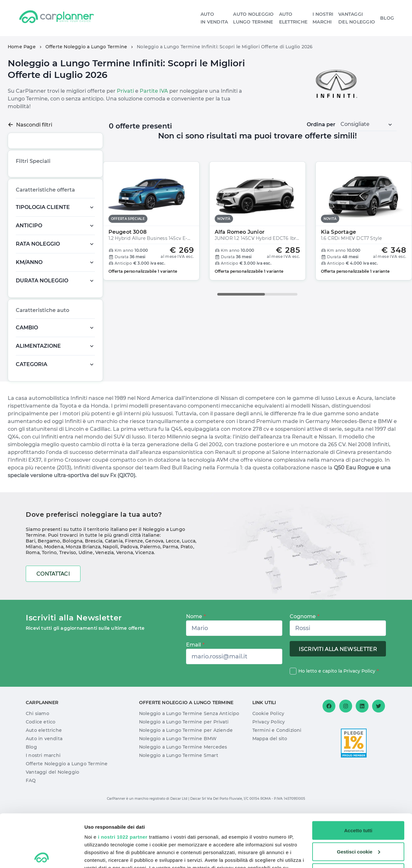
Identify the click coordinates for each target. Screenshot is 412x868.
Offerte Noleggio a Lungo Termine (86, 47)
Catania (114, 595)
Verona (125, 607)
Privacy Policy (359, 725)
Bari (31, 595)
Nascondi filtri (30, 125)
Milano (34, 601)
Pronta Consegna (73, 204)
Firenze (134, 595)
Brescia (94, 595)
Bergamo (49, 595)
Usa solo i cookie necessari (358, 820)
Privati (125, 91)
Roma (33, 607)
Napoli (110, 601)
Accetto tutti (358, 778)
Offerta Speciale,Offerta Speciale (49, 217)
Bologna (72, 595)
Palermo (150, 601)
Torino (49, 607)
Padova (129, 601)
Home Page (22, 47)
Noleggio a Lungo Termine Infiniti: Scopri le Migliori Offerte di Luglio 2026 (225, 47)
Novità (56, 191)
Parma (170, 601)
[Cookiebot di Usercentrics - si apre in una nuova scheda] (42, 855)
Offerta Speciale (34, 204)
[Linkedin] (362, 760)
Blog (387, 18)
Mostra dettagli (102, 855)
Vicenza (144, 607)
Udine (86, 607)
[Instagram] (346, 760)
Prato (187, 601)
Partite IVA (154, 91)
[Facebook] (329, 760)
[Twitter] (379, 760)
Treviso (68, 607)
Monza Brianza (83, 601)
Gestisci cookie (359, 799)
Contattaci (53, 628)
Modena (54, 601)
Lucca (189, 595)
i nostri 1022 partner (123, 784)
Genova (154, 595)
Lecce (173, 595)
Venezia (104, 607)
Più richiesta (31, 191)
